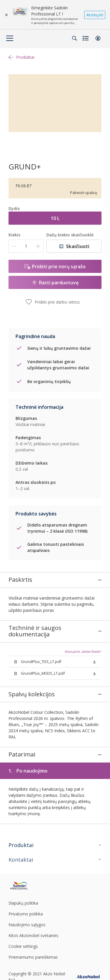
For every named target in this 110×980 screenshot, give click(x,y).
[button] (98, 38)
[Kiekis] (26, 246)
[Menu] (10, 38)
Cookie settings (23, 929)
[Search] (75, 38)
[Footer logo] (24, 868)
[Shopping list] (86, 38)
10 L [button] (55, 218)
